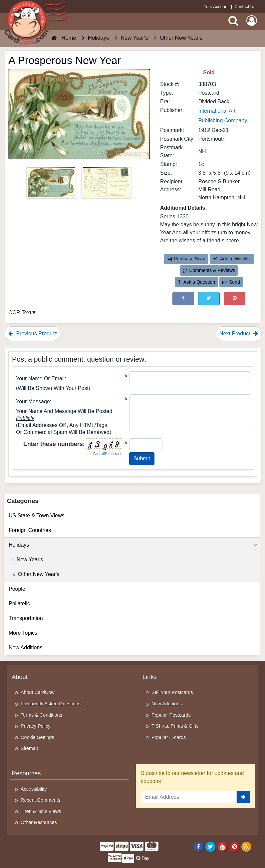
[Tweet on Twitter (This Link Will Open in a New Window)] (209, 298)
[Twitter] (211, 846)
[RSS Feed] (247, 846)
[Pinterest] (235, 846)
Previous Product (32, 333)
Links (150, 677)
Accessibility (34, 789)
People (17, 589)
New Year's (26, 559)
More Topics (23, 633)
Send (231, 282)
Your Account (216, 6)
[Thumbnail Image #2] (107, 184)
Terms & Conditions (41, 715)
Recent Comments (40, 800)
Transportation (26, 618)
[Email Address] (189, 797)
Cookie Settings (37, 737)
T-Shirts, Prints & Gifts (175, 726)
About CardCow (38, 692)
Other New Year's (34, 574)
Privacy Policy (36, 726)
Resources (26, 773)
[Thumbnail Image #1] (52, 184)
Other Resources (39, 822)
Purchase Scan (186, 259)
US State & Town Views (37, 515)
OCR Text (20, 312)
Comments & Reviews (209, 270)
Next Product (239, 333)
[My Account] (252, 21)
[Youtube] (223, 846)
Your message (33, 401)
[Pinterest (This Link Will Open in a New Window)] (235, 298)
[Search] (233, 21)
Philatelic (19, 603)
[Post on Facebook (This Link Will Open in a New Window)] (183, 298)
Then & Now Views (41, 811)
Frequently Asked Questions (51, 704)
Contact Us (245, 6)
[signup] (243, 797)
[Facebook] (198, 846)
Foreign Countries (30, 530)
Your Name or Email (40, 378)
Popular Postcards (171, 715)
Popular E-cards (169, 737)
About (20, 677)
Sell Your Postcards (172, 692)
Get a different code (108, 454)
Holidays (133, 545)
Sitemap (29, 748)
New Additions (25, 647)
